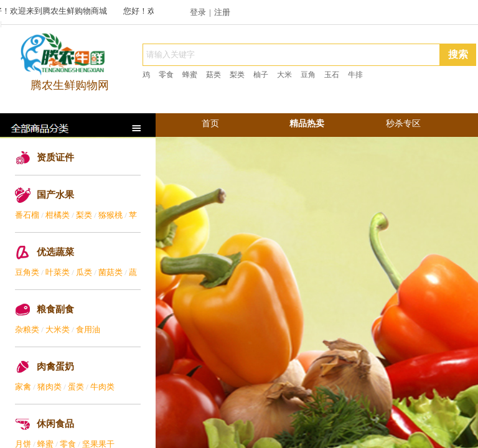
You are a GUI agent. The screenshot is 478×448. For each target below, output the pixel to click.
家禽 (23, 387)
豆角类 (27, 272)
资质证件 (55, 157)
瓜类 (84, 272)
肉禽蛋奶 (55, 366)
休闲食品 (55, 424)
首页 (210, 124)
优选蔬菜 (55, 252)
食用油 (88, 329)
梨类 (84, 215)
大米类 (58, 329)
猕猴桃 (110, 215)
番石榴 (27, 215)
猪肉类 (49, 387)
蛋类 (76, 387)
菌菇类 (110, 272)
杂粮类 (27, 329)
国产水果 (55, 195)
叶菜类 (58, 272)
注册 (222, 12)
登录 (198, 12)
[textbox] (291, 55)
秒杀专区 (403, 124)
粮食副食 (55, 309)
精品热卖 (307, 124)
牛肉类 (102, 387)
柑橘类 (58, 215)
